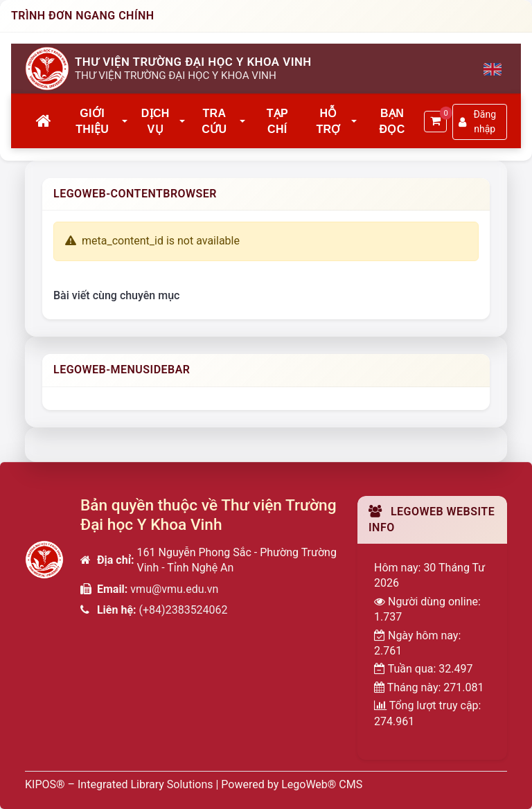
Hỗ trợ (328, 121)
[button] (125, 122)
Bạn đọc (392, 121)
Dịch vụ (156, 121)
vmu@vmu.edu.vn (174, 589)
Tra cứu (214, 121)
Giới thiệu (92, 121)
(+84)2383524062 (184, 610)
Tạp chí (277, 121)
